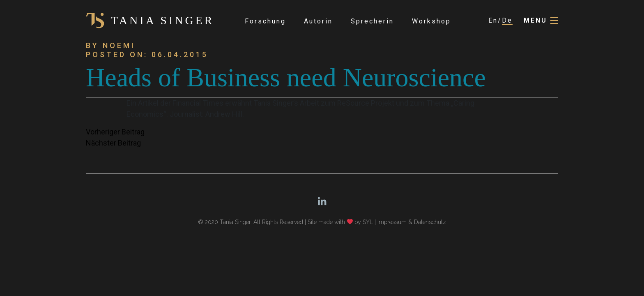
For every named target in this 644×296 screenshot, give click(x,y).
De (507, 20)
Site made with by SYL (340, 222)
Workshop (431, 21)
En (493, 20)
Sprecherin (372, 21)
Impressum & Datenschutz (412, 222)
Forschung (265, 21)
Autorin (318, 21)
